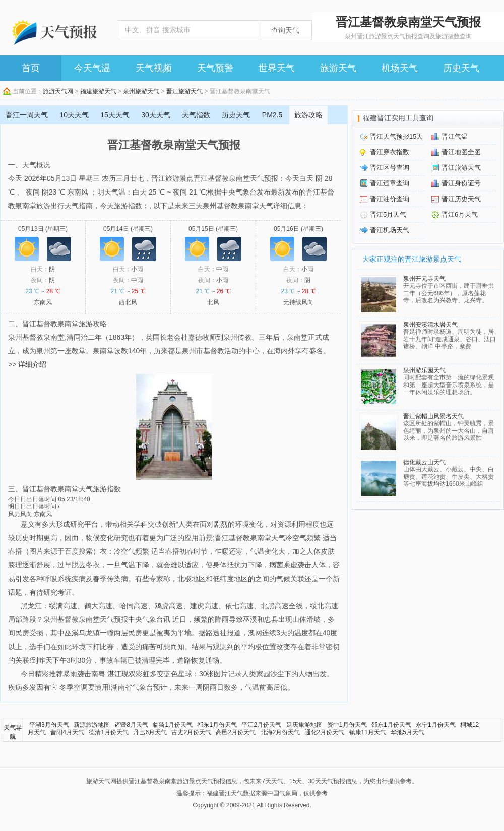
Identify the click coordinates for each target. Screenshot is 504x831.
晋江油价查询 (390, 199)
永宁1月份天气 (436, 725)
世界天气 (277, 68)
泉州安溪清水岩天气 (430, 325)
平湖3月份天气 (49, 725)
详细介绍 (32, 364)
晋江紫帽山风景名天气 (433, 416)
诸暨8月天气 (131, 725)
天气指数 (196, 115)
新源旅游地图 (92, 725)
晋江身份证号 (461, 183)
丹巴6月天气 (150, 732)
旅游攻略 (308, 115)
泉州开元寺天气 (424, 279)
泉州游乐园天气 (424, 370)
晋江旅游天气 (184, 91)
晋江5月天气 (388, 214)
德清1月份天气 (109, 732)
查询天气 (285, 30)
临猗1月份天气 (173, 725)
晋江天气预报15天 (396, 136)
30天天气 (156, 115)
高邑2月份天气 (236, 732)
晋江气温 (455, 136)
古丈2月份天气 (191, 732)
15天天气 (115, 115)
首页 (31, 68)
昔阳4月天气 (67, 732)
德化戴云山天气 (424, 462)
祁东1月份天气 (217, 725)
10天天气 (74, 115)
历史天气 (461, 68)
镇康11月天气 (368, 732)
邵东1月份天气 (391, 725)
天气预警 (215, 68)
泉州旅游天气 (141, 91)
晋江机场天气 (390, 230)
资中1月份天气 (347, 725)
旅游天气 (338, 68)
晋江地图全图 (461, 152)
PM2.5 (272, 115)
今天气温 (92, 68)
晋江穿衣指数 (390, 152)
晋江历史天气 (461, 199)
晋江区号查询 (390, 168)
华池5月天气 (407, 732)
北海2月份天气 (280, 732)
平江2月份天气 (261, 725)
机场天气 (400, 68)
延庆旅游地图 (304, 725)
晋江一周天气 (27, 115)
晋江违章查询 (390, 183)
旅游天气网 (58, 91)
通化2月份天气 (325, 732)
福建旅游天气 (98, 91)
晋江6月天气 (460, 214)
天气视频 (154, 68)
